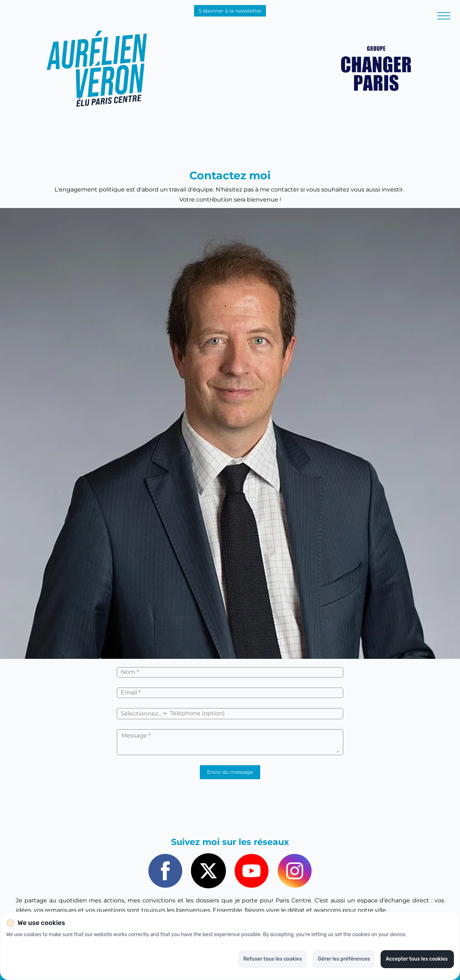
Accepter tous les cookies (417, 959)
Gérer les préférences (344, 959)
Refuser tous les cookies (273, 959)
